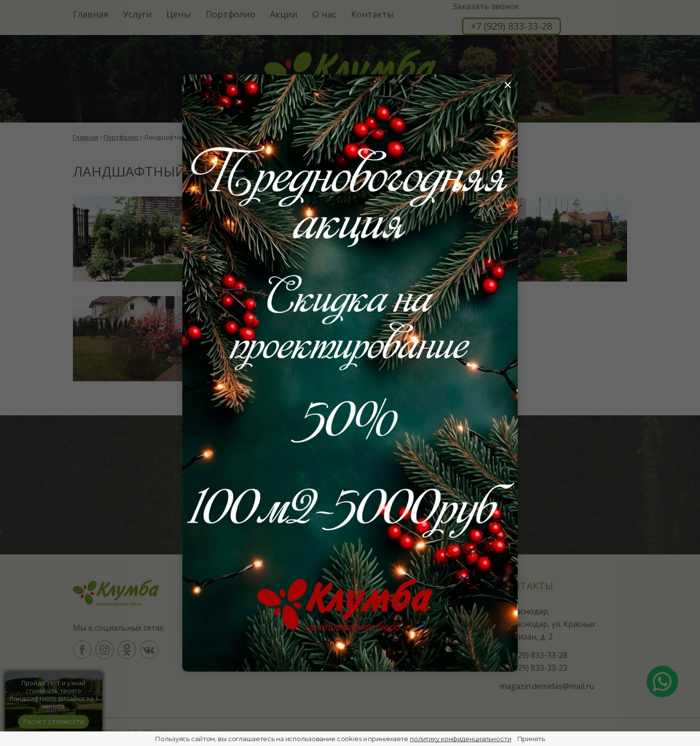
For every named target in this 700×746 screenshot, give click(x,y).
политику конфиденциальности (461, 739)
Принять (531, 739)
